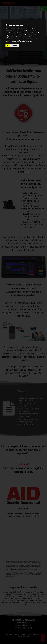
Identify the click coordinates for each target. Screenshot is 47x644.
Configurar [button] (14, 45)
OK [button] (8, 45)
